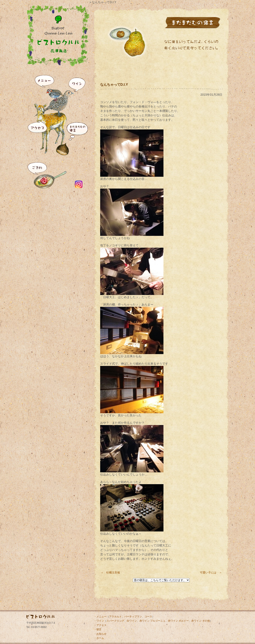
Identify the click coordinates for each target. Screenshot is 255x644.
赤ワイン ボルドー (178, 621)
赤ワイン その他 (200, 621)
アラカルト (115, 617)
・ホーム (99, 638)
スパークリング (115, 621)
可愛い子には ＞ (211, 573)
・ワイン (99, 621)
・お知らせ (100, 634)
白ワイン (132, 621)
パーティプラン (133, 617)
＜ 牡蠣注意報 (110, 573)
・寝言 (98, 629)
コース (148, 617)
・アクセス (100, 625)
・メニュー (100, 617)
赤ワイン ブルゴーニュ (152, 621)
